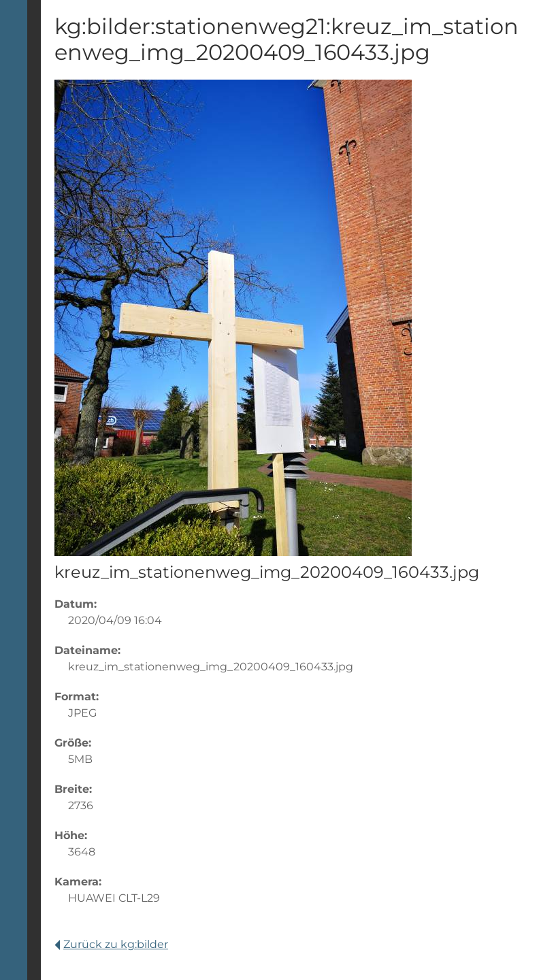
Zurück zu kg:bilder (111, 944)
